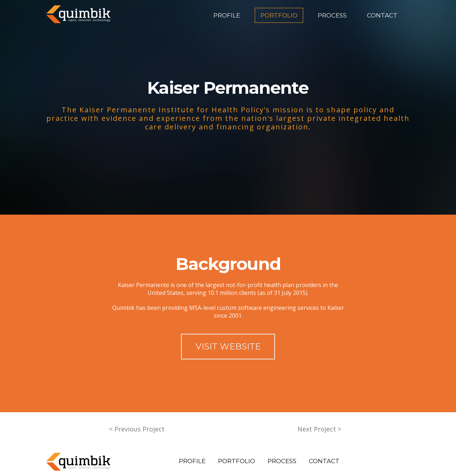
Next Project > (319, 429)
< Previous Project (137, 429)
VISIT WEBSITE (228, 346)
